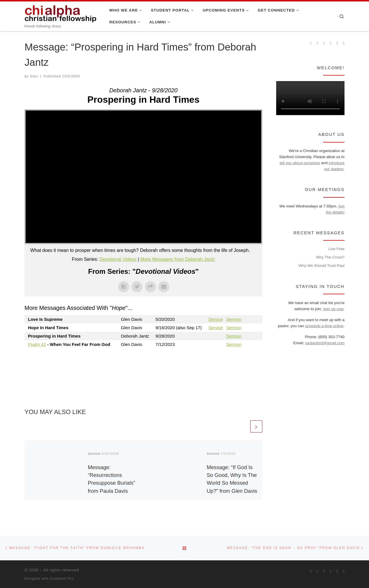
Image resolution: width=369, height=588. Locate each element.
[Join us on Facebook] (318, 43)
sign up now (333, 309)
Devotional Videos (118, 259)
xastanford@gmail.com (325, 343)
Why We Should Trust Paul (322, 266)
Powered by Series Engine (241, 360)
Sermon (234, 319)
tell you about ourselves (300, 163)
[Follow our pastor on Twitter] (337, 43)
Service (216, 319)
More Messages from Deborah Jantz (178, 259)
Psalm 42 (37, 344)
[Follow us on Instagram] (324, 43)
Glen (34, 76)
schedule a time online (324, 326)
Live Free (336, 249)
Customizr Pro (62, 578)
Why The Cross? (330, 257)
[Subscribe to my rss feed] (311, 43)
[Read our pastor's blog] (344, 43)
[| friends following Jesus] (61, 13)
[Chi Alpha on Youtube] (331, 43)
